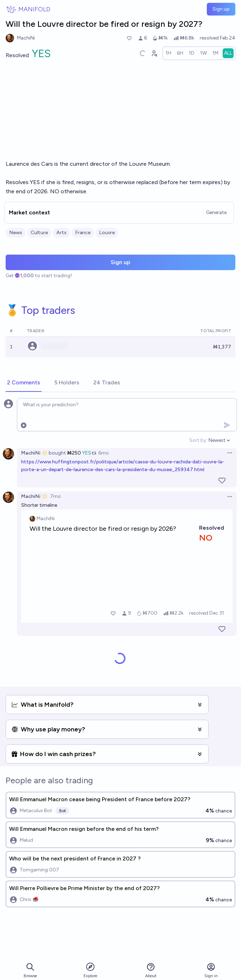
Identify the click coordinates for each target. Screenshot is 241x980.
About (151, 970)
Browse (30, 970)
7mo (55, 496)
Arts (61, 233)
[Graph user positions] (154, 53)
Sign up (221, 9)
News (16, 233)
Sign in (211, 970)
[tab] (24, 383)
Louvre (107, 233)
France (83, 233)
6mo (104, 453)
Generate (216, 212)
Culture (39, 233)
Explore (90, 970)
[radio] (168, 53)
